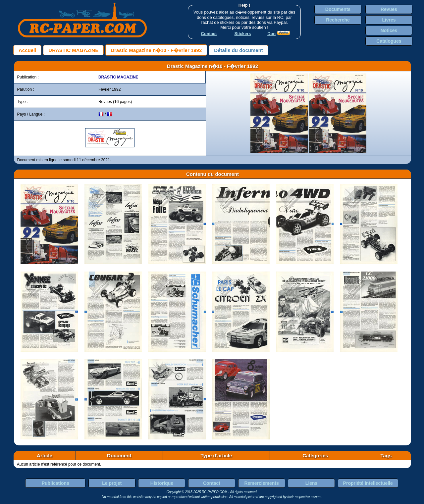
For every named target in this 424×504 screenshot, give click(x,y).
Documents (338, 9)
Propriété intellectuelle (368, 483)
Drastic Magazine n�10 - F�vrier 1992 (156, 50)
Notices (389, 30)
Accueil (27, 50)
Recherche (338, 20)
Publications (55, 483)
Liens (312, 483)
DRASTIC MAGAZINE (73, 50)
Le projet (112, 483)
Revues (389, 9)
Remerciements (261, 483)
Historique (162, 483)
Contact (212, 483)
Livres (389, 20)
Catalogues (389, 41)
